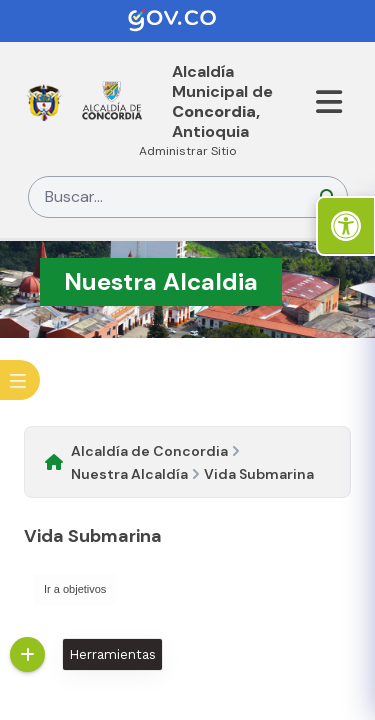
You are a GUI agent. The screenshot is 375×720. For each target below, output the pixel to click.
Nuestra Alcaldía (129, 474)
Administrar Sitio (188, 151)
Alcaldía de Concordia (149, 451)
